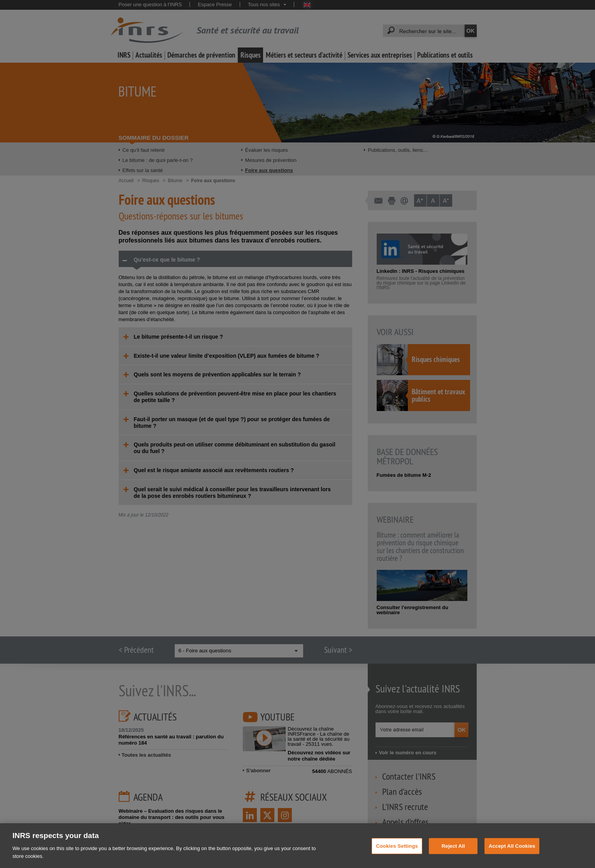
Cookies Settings (397, 853)
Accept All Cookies (512, 853)
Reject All (453, 853)
